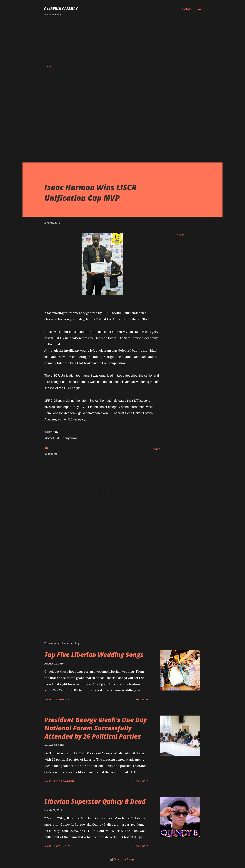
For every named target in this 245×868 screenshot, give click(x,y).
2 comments (62, 699)
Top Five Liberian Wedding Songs (94, 655)
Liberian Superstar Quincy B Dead (95, 801)
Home (49, 66)
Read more (142, 699)
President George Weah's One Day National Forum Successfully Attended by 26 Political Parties (96, 728)
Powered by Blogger (122, 859)
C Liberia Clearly (61, 9)
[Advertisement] (122, 40)
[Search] (186, 9)
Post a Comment (64, 781)
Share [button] (181, 235)
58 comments (62, 846)
